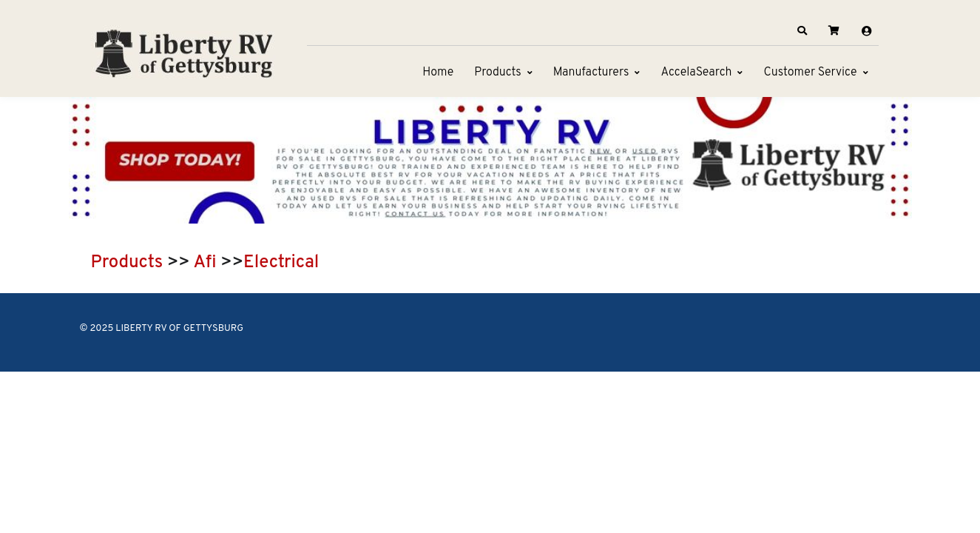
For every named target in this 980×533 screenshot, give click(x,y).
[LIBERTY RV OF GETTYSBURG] (183, 52)
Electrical (281, 263)
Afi (205, 263)
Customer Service (810, 73)
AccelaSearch (696, 73)
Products (497, 73)
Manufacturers (591, 73)
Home (438, 73)
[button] (802, 31)
